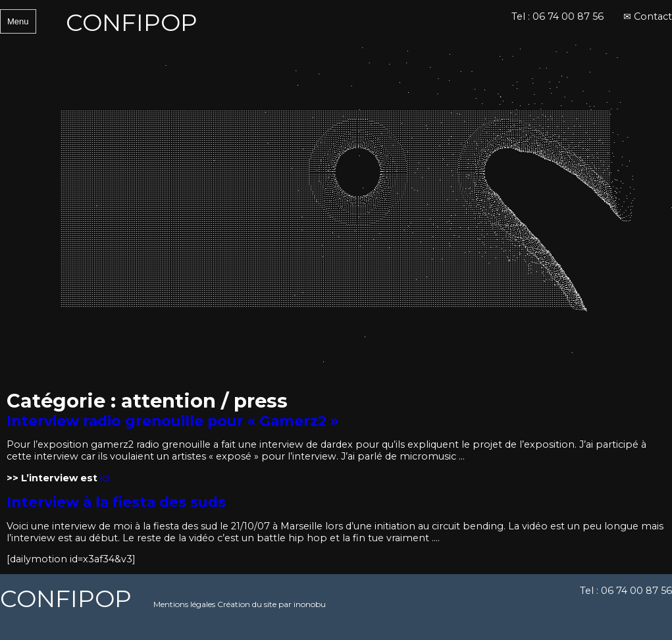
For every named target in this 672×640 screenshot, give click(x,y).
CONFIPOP (132, 22)
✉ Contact (648, 16)
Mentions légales (184, 604)
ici (105, 478)
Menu (18, 21)
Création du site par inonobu (271, 604)
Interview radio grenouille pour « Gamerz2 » (172, 421)
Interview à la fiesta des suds (116, 502)
